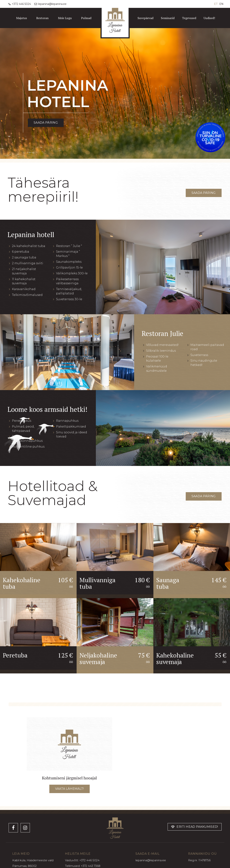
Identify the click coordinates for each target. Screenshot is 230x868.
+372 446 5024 (89, 860)
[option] (115, 93)
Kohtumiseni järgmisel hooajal (69, 778)
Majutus (21, 18)
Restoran (42, 18)
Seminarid (168, 18)
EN (221, 4)
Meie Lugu (65, 18)
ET (216, 4)
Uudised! (209, 18)
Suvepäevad (145, 18)
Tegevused (189, 18)
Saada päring (46, 123)
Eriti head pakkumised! (195, 827)
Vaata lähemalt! (70, 789)
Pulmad (86, 18)
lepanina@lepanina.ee (151, 860)
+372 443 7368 (91, 866)
